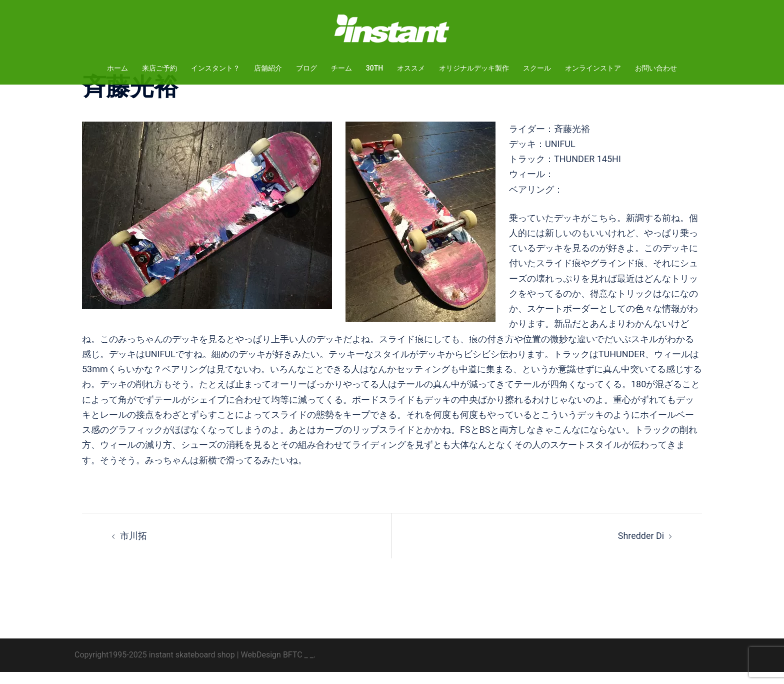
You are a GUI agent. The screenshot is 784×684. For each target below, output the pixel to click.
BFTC (293, 667)
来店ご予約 (159, 68)
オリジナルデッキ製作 (474, 68)
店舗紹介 (268, 68)
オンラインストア (593, 68)
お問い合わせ (656, 68)
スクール (537, 68)
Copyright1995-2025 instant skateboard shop (155, 667)
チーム (341, 68)
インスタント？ (215, 68)
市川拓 (133, 548)
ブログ (306, 68)
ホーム (117, 68)
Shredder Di (641, 548)
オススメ (411, 68)
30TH (374, 68)
